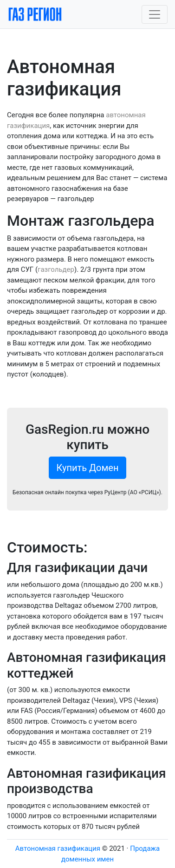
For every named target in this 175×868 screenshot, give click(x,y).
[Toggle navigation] (155, 14)
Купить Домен (88, 468)
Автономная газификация (58, 848)
